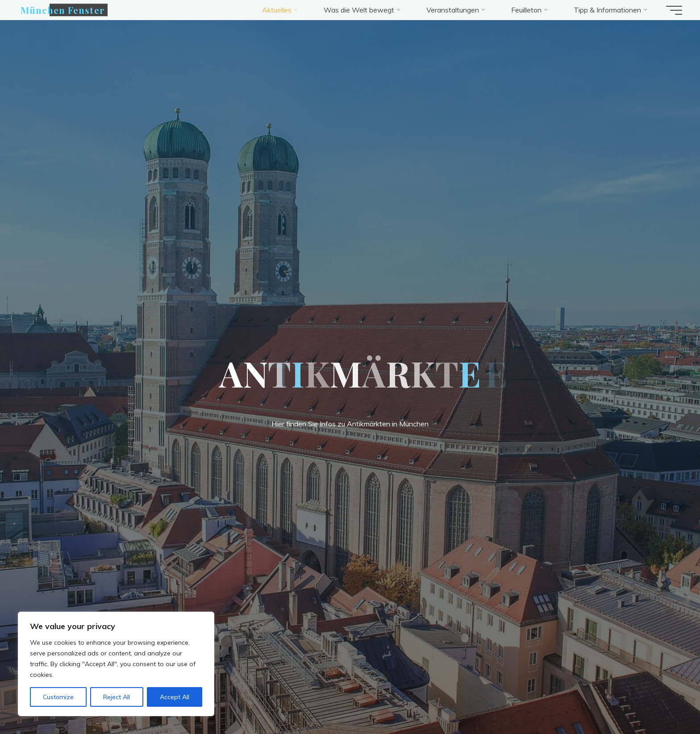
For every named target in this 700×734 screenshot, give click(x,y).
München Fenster (63, 10)
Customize (58, 697)
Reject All (117, 697)
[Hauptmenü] (674, 10)
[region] (116, 664)
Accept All (175, 697)
